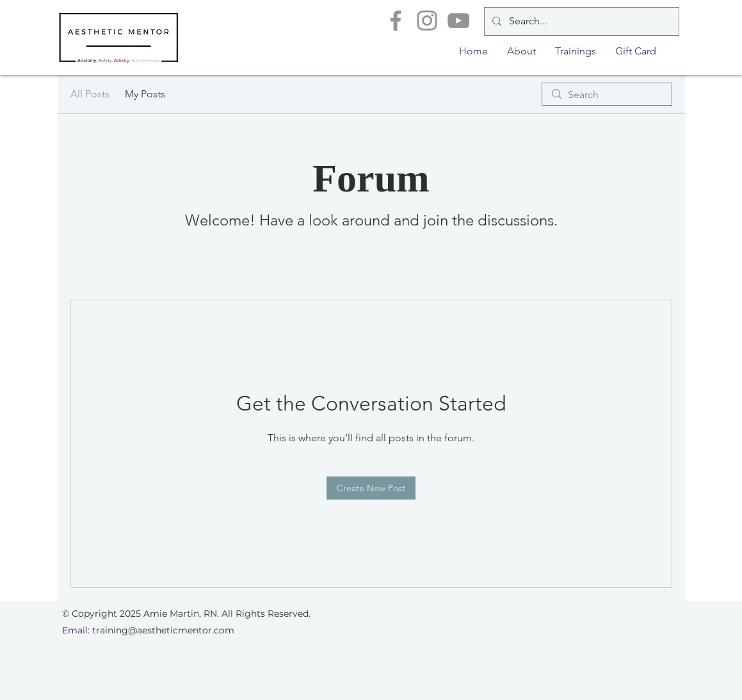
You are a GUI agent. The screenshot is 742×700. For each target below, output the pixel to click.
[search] (607, 94)
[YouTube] (458, 20)
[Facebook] (396, 20)
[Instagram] (427, 20)
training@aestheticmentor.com (163, 630)
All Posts (90, 94)
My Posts (145, 94)
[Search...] (580, 21)
